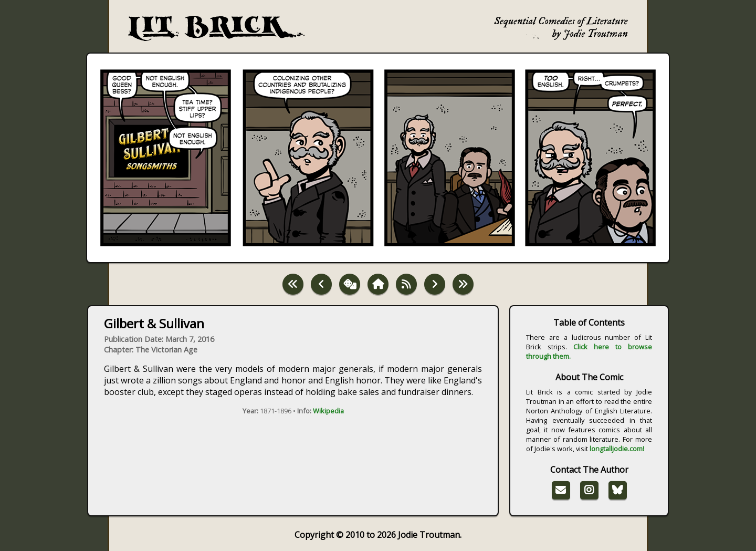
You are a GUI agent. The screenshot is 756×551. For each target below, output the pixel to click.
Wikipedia (328, 411)
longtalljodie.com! (617, 449)
